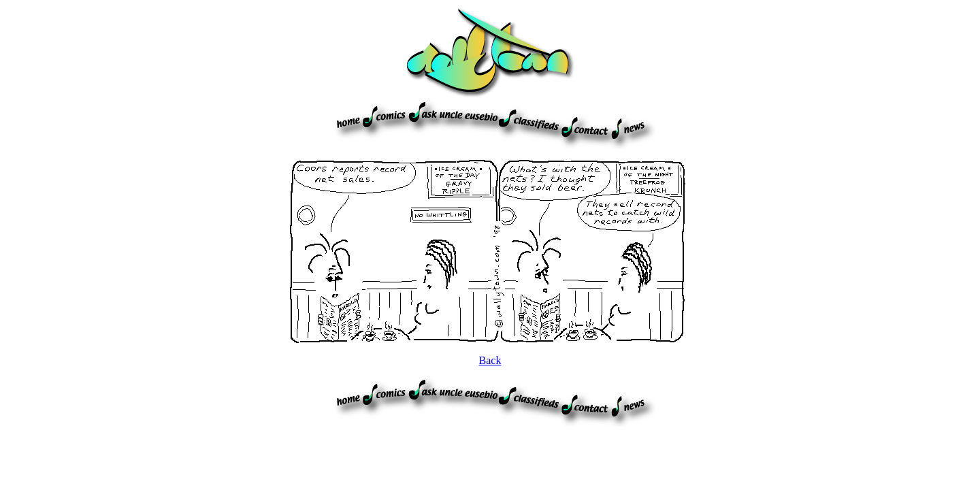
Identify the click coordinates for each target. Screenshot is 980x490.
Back (490, 360)
